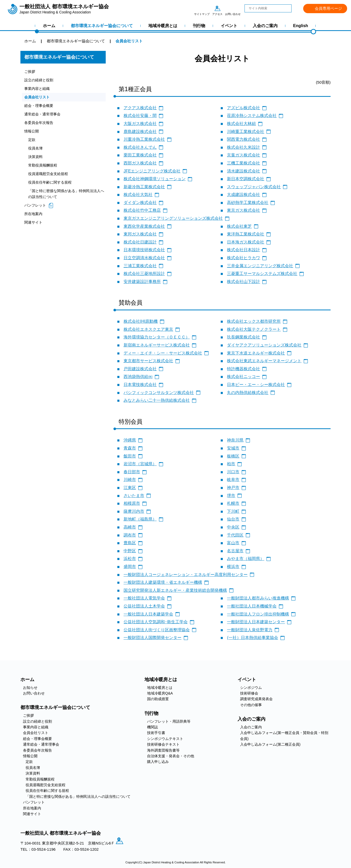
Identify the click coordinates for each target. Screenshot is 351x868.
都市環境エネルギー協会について (102, 26)
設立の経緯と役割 (40, 80)
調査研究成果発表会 (256, 699)
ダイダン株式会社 (140, 203)
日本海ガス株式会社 (246, 242)
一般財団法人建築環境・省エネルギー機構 (163, 582)
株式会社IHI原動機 (141, 321)
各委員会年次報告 (40, 124)
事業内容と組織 (38, 89)
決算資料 (36, 159)
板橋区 (233, 456)
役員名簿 (36, 151)
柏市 (231, 464)
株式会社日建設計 (140, 242)
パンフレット (36, 210)
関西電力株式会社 (243, 139)
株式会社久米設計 (243, 147)
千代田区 (235, 535)
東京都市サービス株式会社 (148, 361)
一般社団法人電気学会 (144, 598)
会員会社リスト (38, 98)
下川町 (233, 511)
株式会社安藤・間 (140, 116)
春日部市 (132, 472)
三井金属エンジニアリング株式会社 (260, 266)
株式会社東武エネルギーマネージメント (264, 361)
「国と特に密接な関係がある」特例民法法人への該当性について (65, 198)
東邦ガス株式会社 (140, 234)
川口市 (233, 472)
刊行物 (199, 26)
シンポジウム (251, 688)
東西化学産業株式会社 (144, 226)
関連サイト (34, 227)
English (301, 26)
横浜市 (233, 567)
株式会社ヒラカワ (243, 258)
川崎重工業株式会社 (246, 132)
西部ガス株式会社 (140, 163)
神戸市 (233, 488)
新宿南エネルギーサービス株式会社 (157, 345)
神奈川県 (235, 440)
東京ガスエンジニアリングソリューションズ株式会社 (173, 218)
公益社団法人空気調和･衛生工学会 (156, 622)
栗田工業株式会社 (140, 155)
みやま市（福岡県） (246, 559)
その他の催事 (251, 705)
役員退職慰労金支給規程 (49, 177)
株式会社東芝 (239, 226)
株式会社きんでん (140, 147)
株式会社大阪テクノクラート (254, 329)
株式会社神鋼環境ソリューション (155, 179)
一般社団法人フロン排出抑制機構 (258, 614)
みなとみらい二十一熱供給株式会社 (157, 400)
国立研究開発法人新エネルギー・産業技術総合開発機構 (175, 590)
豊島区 (130, 543)
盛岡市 (130, 567)
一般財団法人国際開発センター (152, 638)
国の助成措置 (158, 699)
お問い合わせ (233, 8)
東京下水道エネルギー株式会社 (256, 353)
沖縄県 (130, 440)
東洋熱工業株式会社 (246, 234)
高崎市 (130, 527)
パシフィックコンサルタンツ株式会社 (159, 393)
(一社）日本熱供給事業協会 (252, 638)
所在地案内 (34, 218)
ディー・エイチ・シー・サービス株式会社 (163, 353)
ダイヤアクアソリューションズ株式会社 (264, 345)
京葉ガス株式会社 (243, 155)
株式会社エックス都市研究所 (254, 321)
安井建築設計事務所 (142, 282)
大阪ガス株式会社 (140, 124)
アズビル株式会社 (243, 108)
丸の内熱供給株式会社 (248, 393)
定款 (32, 142)
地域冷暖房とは (163, 26)
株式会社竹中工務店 (142, 210)
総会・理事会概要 (40, 107)
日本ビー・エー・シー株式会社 (256, 385)
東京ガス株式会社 (243, 210)
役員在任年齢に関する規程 (51, 186)
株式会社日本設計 (243, 250)
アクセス (217, 8)
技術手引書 (156, 733)
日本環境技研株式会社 (144, 250)
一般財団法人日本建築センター (256, 622)
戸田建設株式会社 (140, 369)
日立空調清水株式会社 (144, 258)
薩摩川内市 (134, 511)
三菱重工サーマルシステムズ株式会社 (262, 274)
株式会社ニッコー (243, 377)
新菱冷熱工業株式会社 (144, 187)
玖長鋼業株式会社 (243, 337)
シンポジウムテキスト (165, 739)
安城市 (233, 448)
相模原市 (132, 503)
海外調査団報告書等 (163, 750)
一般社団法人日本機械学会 (252, 606)
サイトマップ (202, 8)
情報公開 (32, 133)
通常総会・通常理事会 (44, 116)
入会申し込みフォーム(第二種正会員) (270, 744)
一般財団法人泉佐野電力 (250, 630)
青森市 (130, 448)
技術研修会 (249, 693)
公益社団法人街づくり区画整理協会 (157, 630)
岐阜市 (233, 480)
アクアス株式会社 (140, 108)
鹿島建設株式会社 (140, 132)
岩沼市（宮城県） (140, 464)
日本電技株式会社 (140, 385)
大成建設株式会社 (243, 195)
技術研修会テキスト (163, 744)
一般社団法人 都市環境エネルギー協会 (64, 9)
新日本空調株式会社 (246, 179)
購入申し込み (158, 762)
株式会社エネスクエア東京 (148, 329)
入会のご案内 (265, 26)
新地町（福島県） (140, 519)
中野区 (130, 551)
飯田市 (130, 456)
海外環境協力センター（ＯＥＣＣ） (157, 337)
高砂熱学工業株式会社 (248, 203)
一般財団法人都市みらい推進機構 (258, 598)
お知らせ (30, 688)
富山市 (233, 543)
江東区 (130, 488)
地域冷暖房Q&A (160, 693)
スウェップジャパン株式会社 (254, 187)
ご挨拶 (30, 72)
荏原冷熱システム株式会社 (252, 116)
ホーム (49, 26)
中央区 (233, 527)
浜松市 (130, 559)
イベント (229, 26)
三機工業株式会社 (243, 163)
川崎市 (130, 480)
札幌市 (233, 503)
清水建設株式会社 (243, 171)
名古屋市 (235, 551)
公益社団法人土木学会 (144, 606)
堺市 (231, 496)
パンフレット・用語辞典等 (169, 721)
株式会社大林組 (241, 124)
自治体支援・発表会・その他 (171, 756)
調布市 (130, 535)
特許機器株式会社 (243, 369)
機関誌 (152, 727)
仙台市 (233, 519)
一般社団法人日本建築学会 (148, 614)
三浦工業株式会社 (140, 266)
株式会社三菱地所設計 (144, 274)
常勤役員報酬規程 (44, 168)
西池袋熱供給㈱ (138, 377)
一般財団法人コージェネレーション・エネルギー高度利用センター (186, 575)
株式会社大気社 (138, 195)
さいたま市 (134, 496)
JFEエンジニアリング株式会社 (152, 171)
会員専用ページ (328, 8)
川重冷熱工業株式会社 (144, 139)
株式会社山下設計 (243, 282)
